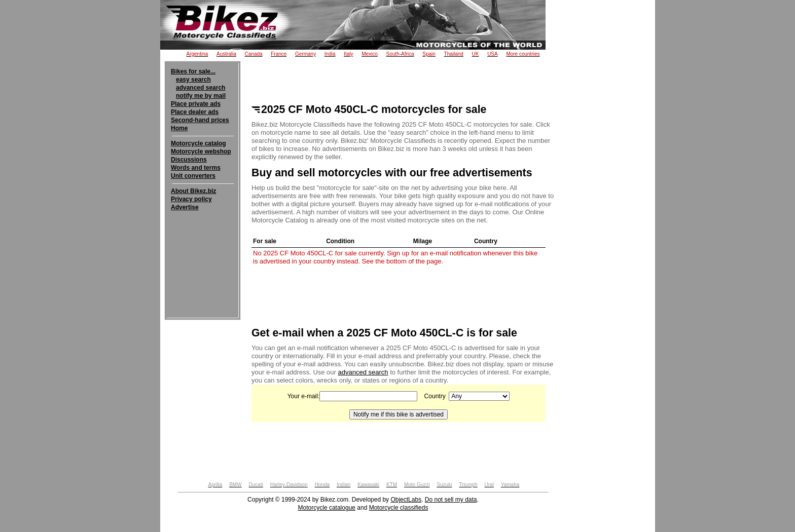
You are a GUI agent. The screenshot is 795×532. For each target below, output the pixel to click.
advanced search (201, 88)
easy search (193, 80)
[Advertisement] (203, 242)
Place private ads (196, 104)
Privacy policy (191, 199)
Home (179, 128)
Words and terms (196, 168)
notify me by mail (201, 96)
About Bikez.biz (193, 191)
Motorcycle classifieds (399, 508)
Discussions (189, 160)
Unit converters (193, 176)
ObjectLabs (406, 500)
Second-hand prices (200, 120)
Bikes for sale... (193, 71)
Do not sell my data (451, 500)
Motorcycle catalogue (327, 508)
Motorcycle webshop (201, 151)
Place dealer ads (195, 112)
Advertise (185, 207)
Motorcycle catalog (198, 143)
